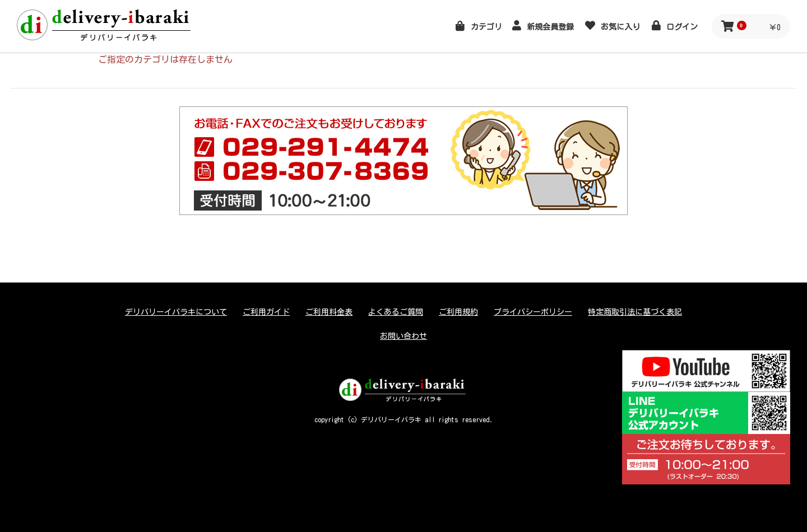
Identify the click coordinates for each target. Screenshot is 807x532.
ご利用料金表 (329, 312)
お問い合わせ (403, 336)
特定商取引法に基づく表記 (635, 312)
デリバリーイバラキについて (176, 312)
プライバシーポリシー (533, 312)
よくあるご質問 (396, 312)
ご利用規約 (458, 312)
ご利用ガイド (266, 312)
